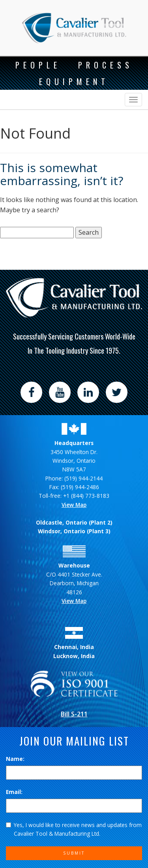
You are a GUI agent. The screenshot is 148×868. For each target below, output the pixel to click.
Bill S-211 (74, 714)
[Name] (74, 773)
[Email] (74, 806)
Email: (14, 792)
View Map (74, 505)
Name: (15, 759)
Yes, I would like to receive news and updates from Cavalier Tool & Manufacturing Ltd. (74, 829)
